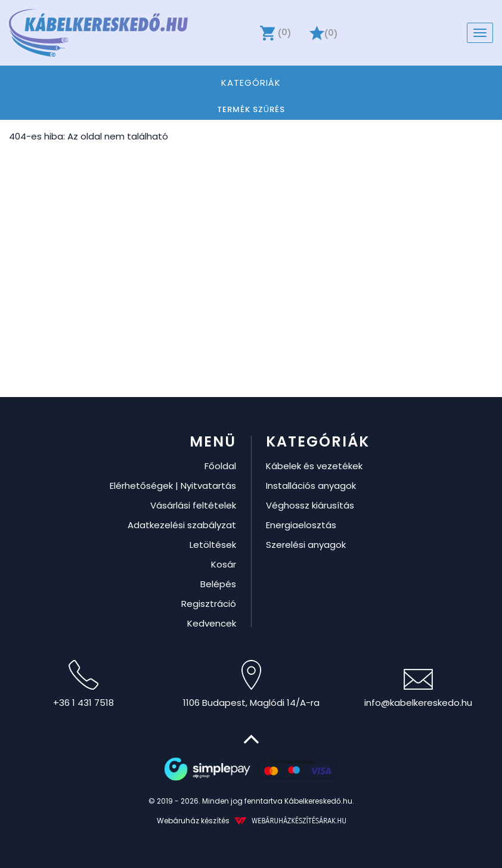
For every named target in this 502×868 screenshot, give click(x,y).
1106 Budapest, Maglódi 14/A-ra (251, 684)
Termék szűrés (251, 109)
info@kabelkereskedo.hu (418, 689)
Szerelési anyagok (306, 545)
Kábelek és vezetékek (314, 466)
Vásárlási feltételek (193, 505)
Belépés (218, 584)
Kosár (224, 564)
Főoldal (220, 466)
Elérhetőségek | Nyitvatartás (173, 486)
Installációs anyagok (311, 486)
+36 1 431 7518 (83, 684)
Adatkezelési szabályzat (182, 525)
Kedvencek (212, 623)
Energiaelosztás (301, 525)
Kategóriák (251, 82)
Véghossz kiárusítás (310, 505)
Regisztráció (209, 604)
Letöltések (213, 545)
